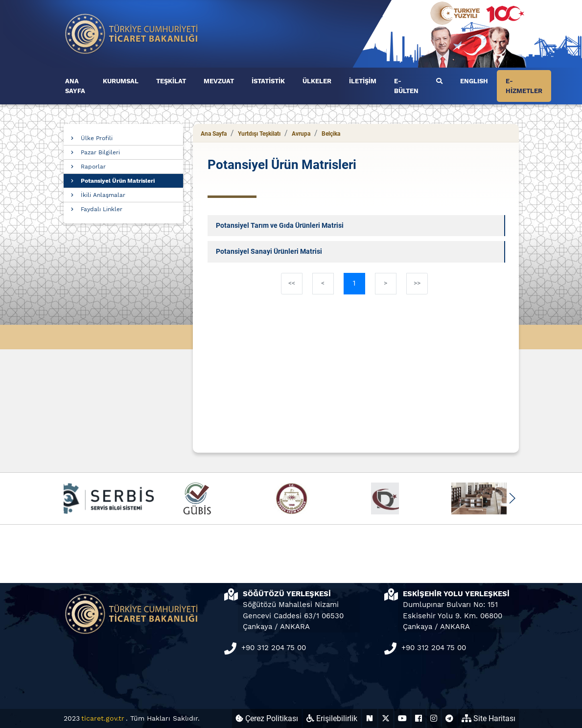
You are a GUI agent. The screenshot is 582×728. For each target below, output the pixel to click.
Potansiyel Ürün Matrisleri (118, 181)
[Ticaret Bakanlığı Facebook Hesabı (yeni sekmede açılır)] (419, 718)
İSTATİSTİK (268, 81)
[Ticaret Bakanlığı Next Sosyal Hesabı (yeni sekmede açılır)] (370, 718)
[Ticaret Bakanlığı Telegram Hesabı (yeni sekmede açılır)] (449, 718)
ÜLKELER (317, 81)
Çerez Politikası (267, 718)
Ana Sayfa (214, 134)
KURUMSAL (121, 81)
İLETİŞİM (363, 81)
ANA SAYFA (75, 86)
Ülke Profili (97, 138)
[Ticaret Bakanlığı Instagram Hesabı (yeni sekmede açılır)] (434, 718)
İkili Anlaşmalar (103, 195)
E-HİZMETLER (524, 86)
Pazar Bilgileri (100, 152)
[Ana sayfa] (132, 33)
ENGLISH (474, 81)
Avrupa (301, 134)
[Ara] (439, 81)
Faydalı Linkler (102, 209)
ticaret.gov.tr (103, 718)
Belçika (331, 134)
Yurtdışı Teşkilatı (259, 134)
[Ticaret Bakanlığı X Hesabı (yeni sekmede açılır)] (386, 718)
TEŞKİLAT (171, 81)
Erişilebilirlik (332, 718)
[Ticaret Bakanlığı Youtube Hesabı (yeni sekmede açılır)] (402, 718)
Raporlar (93, 167)
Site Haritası (489, 718)
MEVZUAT (219, 81)
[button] (512, 498)
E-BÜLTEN (406, 86)
